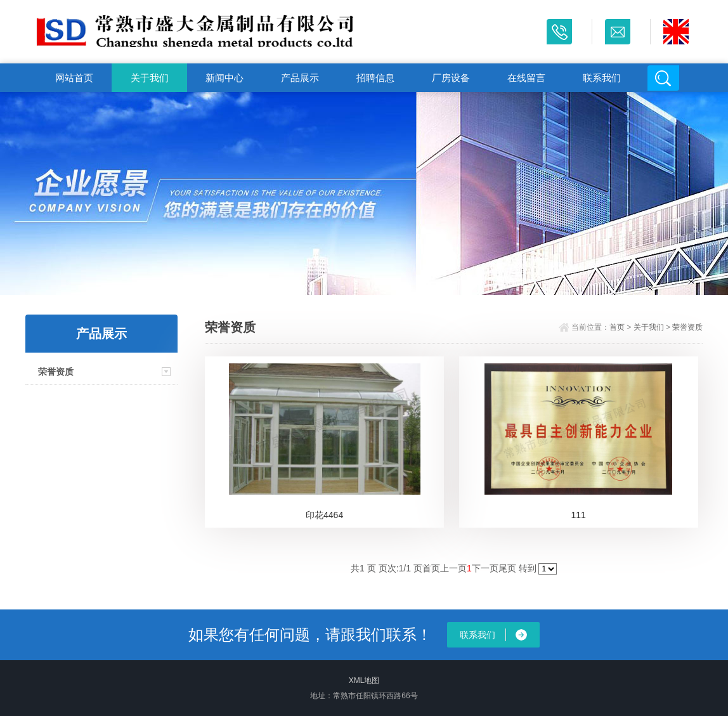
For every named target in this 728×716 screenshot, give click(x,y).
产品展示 (300, 78)
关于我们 (150, 78)
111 (578, 515)
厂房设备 (451, 78)
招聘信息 (375, 78)
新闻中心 (224, 78)
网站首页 (74, 78)
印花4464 (324, 515)
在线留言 (526, 78)
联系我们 (602, 78)
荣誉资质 (56, 372)
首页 (617, 327)
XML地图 (364, 680)
